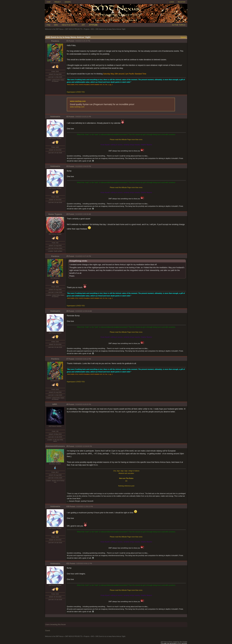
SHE (92, 29)
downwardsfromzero (55, 446)
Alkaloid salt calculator (126, 473)
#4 (67, 214)
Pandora (55, 41)
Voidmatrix (55, 117)
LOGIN (172, 2)
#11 (68, 563)
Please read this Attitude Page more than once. (126, 139)
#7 (67, 359)
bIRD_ (55, 404)
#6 (67, 311)
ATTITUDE (93, 25)
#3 (67, 166)
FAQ (49, 25)
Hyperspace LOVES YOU (76, 92)
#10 (68, 506)
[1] (126, 481)
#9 (67, 446)
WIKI (56, 25)
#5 (67, 256)
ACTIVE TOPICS (179, 25)
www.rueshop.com (78, 101)
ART (83, 25)
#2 (67, 117)
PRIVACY (58, 2)
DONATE (68, 2)
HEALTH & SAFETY (70, 25)
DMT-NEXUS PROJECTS (74, 29)
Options (183, 37)
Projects (87, 29)
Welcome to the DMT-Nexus (54, 29)
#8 (67, 404)
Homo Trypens (55, 214)
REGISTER (181, 2)
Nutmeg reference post (126, 486)
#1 (67, 41)
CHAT (49, 2)
